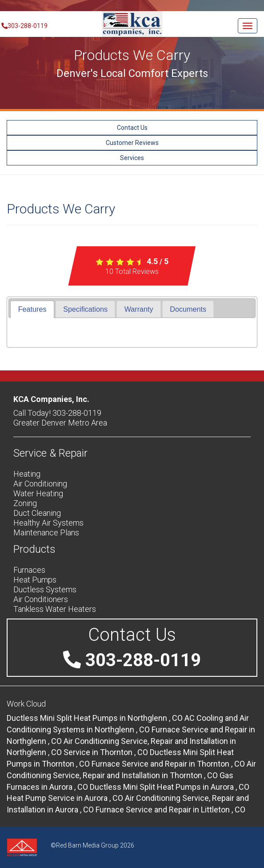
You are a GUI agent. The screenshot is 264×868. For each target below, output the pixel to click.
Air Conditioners (41, 599)
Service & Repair (50, 453)
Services (132, 158)
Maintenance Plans (46, 532)
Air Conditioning (40, 484)
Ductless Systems (45, 589)
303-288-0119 (24, 26)
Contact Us (132, 128)
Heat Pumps (35, 580)
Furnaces (29, 570)
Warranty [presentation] (139, 309)
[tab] (32, 309)
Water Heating (38, 493)
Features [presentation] (32, 309)
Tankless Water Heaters (55, 609)
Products (34, 549)
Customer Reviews (132, 143)
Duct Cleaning (37, 513)
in (96, 718)
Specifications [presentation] (85, 309)
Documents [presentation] (188, 309)
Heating (27, 474)
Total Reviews (132, 271)
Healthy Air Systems (48, 523)
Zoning (25, 503)
